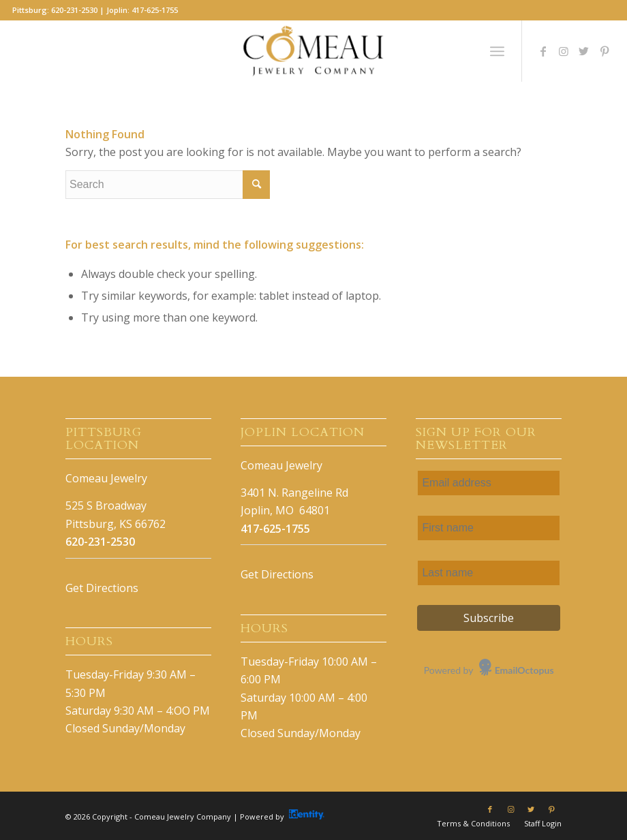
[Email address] (489, 483)
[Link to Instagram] (564, 51)
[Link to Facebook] (543, 51)
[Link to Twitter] (584, 51)
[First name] (489, 528)
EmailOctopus (524, 670)
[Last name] (489, 573)
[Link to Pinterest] (605, 51)
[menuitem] (473, 824)
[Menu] (497, 51)
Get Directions (102, 588)
